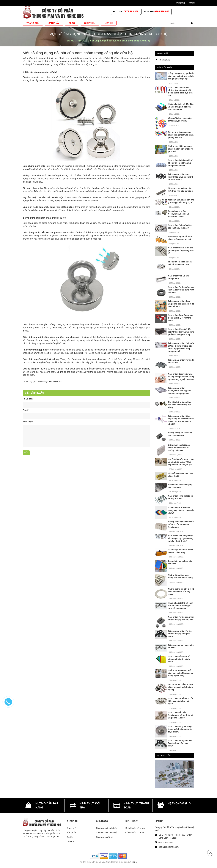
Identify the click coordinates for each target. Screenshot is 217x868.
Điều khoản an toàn (135, 833)
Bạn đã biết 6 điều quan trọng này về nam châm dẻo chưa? (181, 510)
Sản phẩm (72, 833)
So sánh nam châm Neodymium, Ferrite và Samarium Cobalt (179, 214)
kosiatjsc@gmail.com (169, 847)
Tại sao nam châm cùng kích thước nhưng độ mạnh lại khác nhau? (181, 177)
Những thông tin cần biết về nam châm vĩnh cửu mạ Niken (181, 592)
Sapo (134, 862)
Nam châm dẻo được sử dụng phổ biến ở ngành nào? (179, 659)
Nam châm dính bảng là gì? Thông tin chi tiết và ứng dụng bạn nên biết (181, 163)
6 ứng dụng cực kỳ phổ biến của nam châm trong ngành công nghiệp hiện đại (181, 76)
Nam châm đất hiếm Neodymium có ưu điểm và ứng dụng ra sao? (181, 715)
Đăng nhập (181, 3)
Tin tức (70, 837)
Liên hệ (70, 842)
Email (26, 410)
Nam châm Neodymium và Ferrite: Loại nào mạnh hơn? (180, 743)
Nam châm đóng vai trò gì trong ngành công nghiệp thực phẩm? (180, 729)
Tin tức (25, 382)
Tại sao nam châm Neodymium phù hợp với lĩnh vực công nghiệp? (179, 391)
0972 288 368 (131, 12)
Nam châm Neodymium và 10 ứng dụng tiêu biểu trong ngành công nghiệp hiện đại (181, 377)
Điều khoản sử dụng (135, 828)
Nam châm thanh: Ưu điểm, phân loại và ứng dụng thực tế (181, 250)
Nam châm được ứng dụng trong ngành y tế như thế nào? (180, 318)
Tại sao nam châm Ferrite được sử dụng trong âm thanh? (180, 634)
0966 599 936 (162, 12)
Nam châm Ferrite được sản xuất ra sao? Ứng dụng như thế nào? (181, 290)
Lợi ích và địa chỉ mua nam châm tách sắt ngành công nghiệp (180, 687)
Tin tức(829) (164, 60)
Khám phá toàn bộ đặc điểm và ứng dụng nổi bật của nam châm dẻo (181, 107)
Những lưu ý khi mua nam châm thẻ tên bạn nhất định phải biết (181, 149)
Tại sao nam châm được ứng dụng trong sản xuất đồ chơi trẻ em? (181, 304)
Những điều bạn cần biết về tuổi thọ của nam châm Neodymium (181, 524)
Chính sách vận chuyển (107, 833)
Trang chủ (72, 828)
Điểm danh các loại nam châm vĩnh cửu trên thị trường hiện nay (179, 448)
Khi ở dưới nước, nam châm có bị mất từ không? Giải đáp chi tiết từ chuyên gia (181, 462)
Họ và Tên (28, 399)
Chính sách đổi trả (105, 837)
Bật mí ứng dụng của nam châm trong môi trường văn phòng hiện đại (181, 135)
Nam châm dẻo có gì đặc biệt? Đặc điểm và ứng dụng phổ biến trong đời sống (181, 332)
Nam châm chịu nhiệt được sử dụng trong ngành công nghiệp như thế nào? (181, 538)
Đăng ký (192, 3)
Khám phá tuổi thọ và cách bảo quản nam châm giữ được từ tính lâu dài (181, 606)
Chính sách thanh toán (107, 828)
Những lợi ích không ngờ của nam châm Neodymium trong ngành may (181, 673)
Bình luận (28, 422)
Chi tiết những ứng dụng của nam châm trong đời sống (179, 405)
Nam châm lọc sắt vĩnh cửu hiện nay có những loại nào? (181, 701)
